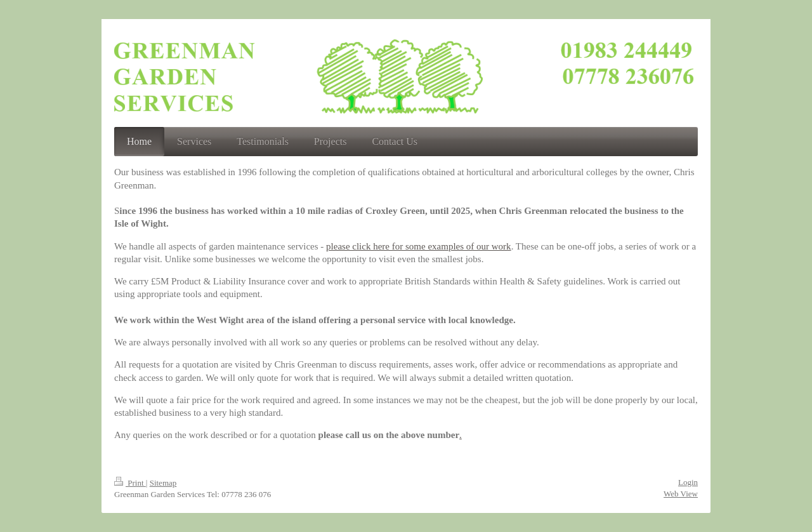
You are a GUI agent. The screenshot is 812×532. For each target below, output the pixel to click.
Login (688, 482)
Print (130, 483)
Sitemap (163, 483)
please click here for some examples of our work (419, 246)
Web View (681, 494)
